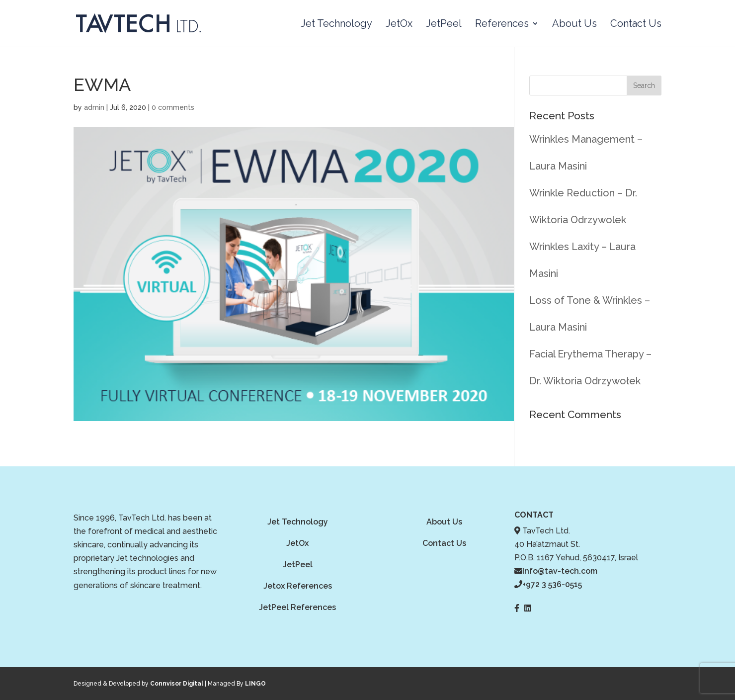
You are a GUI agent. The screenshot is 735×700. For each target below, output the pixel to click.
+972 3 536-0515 (552, 584)
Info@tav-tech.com (560, 571)
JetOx (399, 25)
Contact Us (636, 25)
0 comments (173, 107)
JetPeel (444, 25)
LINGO (255, 684)
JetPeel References (297, 607)
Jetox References (298, 586)
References (502, 25)
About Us (574, 25)
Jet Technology (336, 25)
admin (94, 107)
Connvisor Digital (177, 684)
